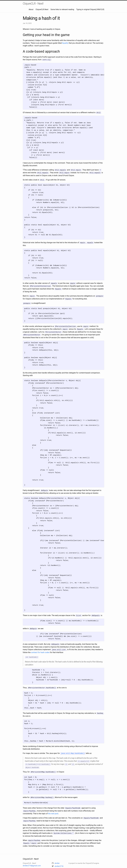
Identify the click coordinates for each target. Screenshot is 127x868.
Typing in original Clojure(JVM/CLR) (90, 9)
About (31, 9)
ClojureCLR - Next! (33, 4)
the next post (53, 808)
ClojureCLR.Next (42, 9)
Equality (65, 43)
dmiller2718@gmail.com (32, 860)
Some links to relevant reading (62, 9)
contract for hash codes (40, 649)
